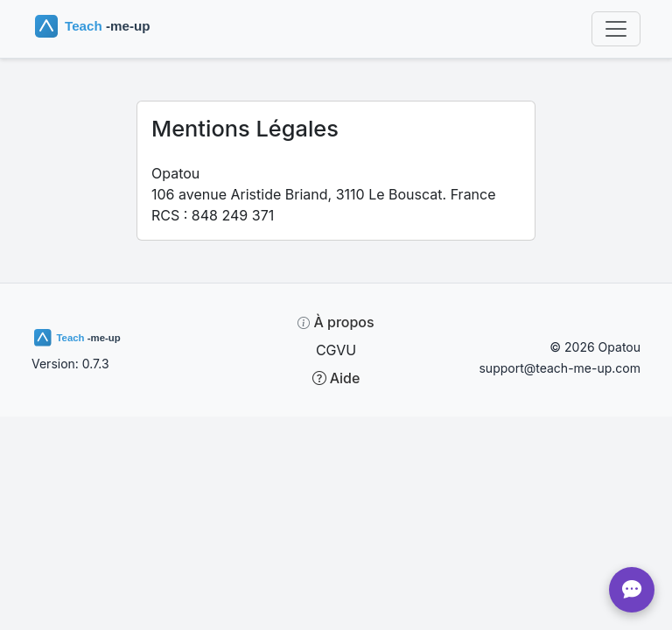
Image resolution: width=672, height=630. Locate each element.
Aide (336, 378)
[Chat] (632, 590)
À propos (336, 322)
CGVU (336, 350)
